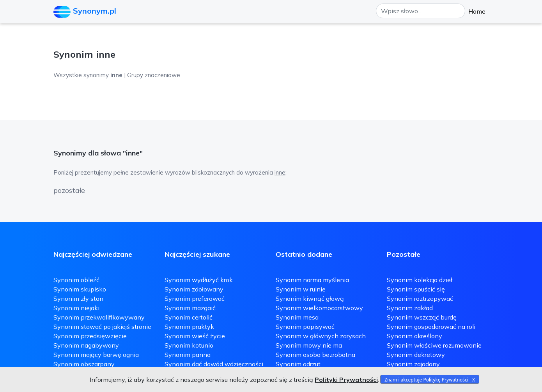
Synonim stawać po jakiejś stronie (102, 327)
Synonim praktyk (189, 327)
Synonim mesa (297, 317)
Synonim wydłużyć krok (199, 280)
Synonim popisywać (305, 327)
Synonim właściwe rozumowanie (434, 345)
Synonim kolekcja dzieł (420, 280)
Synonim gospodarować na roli (431, 327)
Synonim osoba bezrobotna (315, 355)
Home (477, 11)
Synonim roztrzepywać (420, 298)
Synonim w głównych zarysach (321, 336)
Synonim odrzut (298, 364)
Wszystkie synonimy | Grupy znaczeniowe (117, 75)
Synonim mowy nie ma (309, 345)
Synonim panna (188, 355)
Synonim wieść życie (195, 336)
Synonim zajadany (413, 364)
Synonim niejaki (76, 308)
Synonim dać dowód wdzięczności (214, 364)
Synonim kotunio (189, 345)
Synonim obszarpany (84, 364)
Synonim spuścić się (416, 289)
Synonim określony (414, 336)
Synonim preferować (195, 298)
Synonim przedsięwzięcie (90, 336)
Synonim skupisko (80, 289)
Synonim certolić (189, 317)
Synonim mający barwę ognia (96, 355)
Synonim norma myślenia (312, 280)
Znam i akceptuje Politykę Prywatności (426, 380)
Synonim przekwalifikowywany (99, 317)
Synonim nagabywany (86, 345)
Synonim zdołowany (194, 289)
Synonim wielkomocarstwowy (319, 308)
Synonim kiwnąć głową (310, 298)
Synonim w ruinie (301, 289)
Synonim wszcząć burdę (422, 317)
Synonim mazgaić (190, 308)
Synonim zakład (410, 308)
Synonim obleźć (76, 280)
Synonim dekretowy (416, 355)
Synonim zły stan (78, 298)
